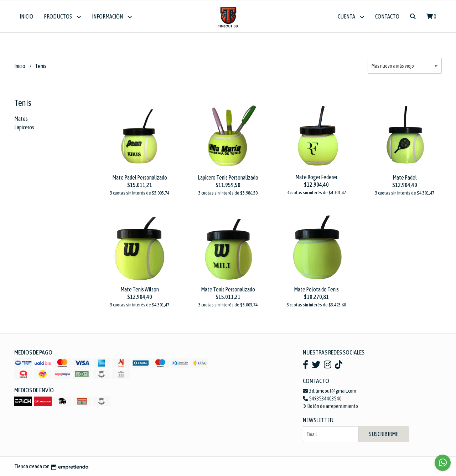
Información (112, 17)
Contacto (387, 16)
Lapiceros (24, 127)
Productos (63, 17)
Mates (21, 119)
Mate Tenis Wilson (140, 289)
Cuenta (351, 17)
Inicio (26, 16)
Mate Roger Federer (316, 177)
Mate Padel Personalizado (140, 177)
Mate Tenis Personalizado (228, 289)
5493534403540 (322, 399)
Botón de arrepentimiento (330, 406)
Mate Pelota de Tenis (316, 289)
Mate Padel (405, 177)
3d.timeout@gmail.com (330, 391)
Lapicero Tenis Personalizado (228, 177)
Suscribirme (384, 434)
